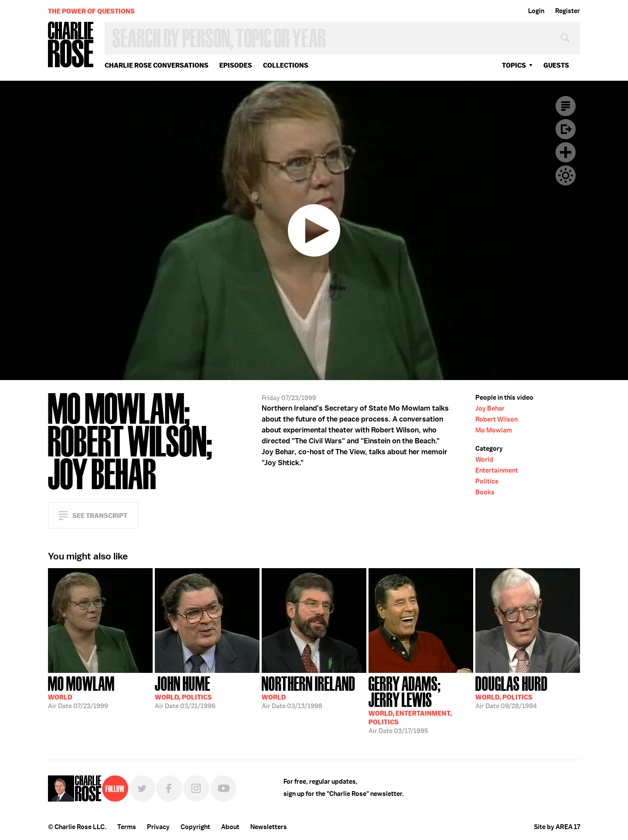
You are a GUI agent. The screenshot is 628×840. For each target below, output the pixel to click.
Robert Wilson (497, 419)
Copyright (195, 827)
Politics (487, 481)
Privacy (158, 827)
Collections (286, 65)
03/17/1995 (421, 704)
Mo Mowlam (494, 430)
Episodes (236, 65)
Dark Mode (566, 175)
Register (568, 11)
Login (536, 11)
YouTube (223, 789)
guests (556, 65)
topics (514, 65)
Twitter (142, 789)
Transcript (566, 106)
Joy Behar (490, 408)
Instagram (196, 789)
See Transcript (100, 516)
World (484, 459)
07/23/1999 (81, 692)
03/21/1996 (185, 692)
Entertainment (497, 470)
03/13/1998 (309, 692)
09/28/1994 (512, 692)
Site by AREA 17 (557, 827)
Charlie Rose (71, 45)
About (230, 827)
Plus (566, 152)
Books (485, 492)
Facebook (169, 789)
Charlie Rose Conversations (157, 65)
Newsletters (269, 827)
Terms (127, 827)
